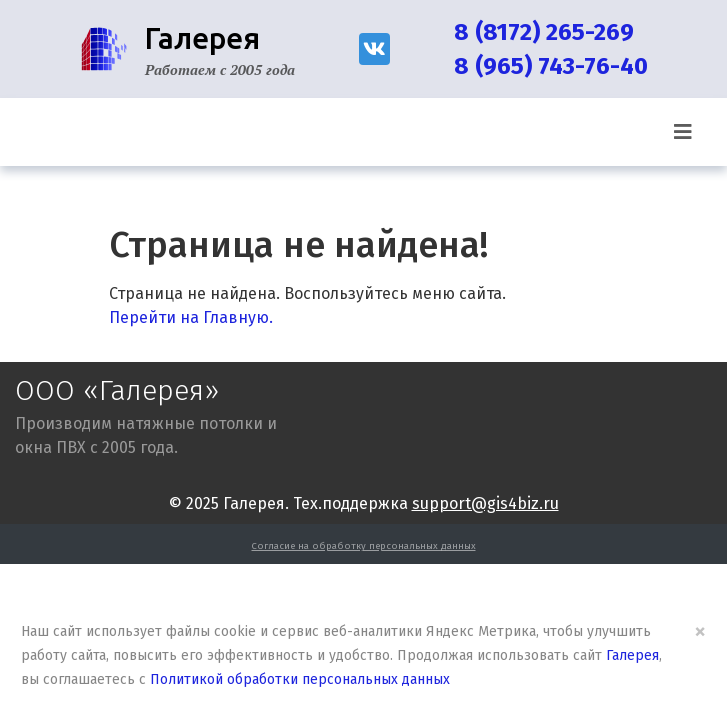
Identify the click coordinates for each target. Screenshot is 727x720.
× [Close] (700, 631)
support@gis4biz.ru (485, 503)
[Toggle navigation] (683, 132)
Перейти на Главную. (191, 317)
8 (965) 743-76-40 (551, 66)
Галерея (632, 655)
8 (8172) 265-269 (544, 32)
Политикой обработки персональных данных (300, 679)
